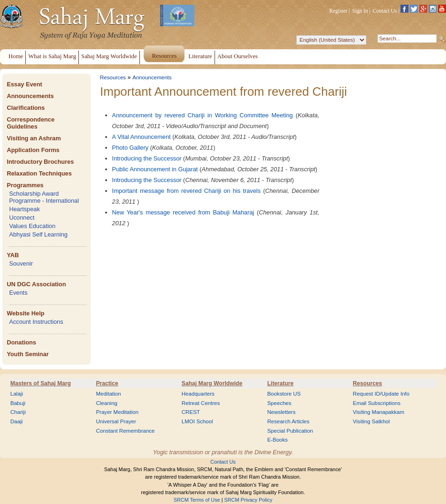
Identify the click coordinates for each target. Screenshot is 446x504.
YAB (13, 255)
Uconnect (22, 218)
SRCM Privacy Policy (249, 500)
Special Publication (290, 431)
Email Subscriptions (377, 403)
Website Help (25, 313)
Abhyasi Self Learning (38, 234)
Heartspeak (24, 209)
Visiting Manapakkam (379, 412)
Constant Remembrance (125, 431)
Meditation (108, 394)
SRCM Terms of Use (197, 500)
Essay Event (24, 84)
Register (338, 11)
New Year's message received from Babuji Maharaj (183, 212)
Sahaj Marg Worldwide (212, 383)
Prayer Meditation (117, 412)
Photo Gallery (131, 148)
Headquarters (198, 394)
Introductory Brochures (40, 162)
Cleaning (107, 403)
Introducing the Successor (147, 158)
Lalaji (17, 394)
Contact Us (385, 11)
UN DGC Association (36, 284)
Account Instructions (36, 322)
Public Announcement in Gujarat (155, 169)
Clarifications (26, 108)
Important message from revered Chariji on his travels (187, 191)
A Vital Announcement (142, 137)
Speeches (279, 403)
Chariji (18, 412)
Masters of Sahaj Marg (41, 383)
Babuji (18, 403)
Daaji (16, 421)
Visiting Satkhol (372, 421)
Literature (280, 383)
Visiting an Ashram (34, 138)
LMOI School (197, 421)
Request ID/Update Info (381, 394)
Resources (113, 77)
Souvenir (21, 263)
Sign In (360, 11)
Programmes (25, 185)
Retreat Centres (201, 403)
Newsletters (281, 412)
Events (18, 293)
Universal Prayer (116, 421)
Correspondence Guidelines (31, 123)
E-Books (277, 440)
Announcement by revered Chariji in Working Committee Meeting (203, 115)
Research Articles (288, 421)
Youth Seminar (27, 354)
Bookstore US (284, 394)
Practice (107, 383)
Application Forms (33, 150)
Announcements (30, 96)
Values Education (32, 226)
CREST (191, 412)
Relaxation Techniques (39, 173)
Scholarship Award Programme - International (44, 197)
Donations (21, 342)
